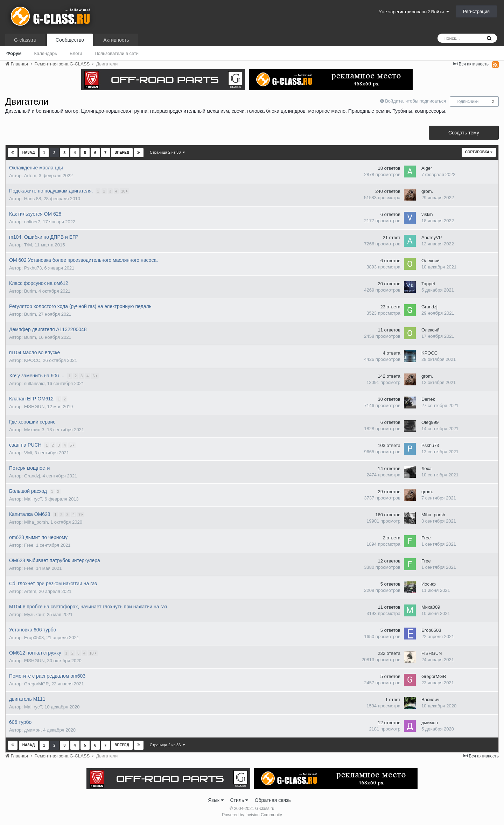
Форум (14, 53)
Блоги (76, 53)
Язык (216, 800)
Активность (116, 40)
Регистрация (476, 11)
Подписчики (467, 102)
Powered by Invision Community (252, 815)
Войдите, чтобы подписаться (415, 101)
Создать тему (464, 133)
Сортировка (479, 152)
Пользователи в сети (117, 53)
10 (125, 191)
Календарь (45, 53)
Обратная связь (273, 800)
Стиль (239, 800)
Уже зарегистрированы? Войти (414, 12)
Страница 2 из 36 (167, 152)
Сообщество (70, 40)
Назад (29, 152)
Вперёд (122, 152)
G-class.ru (25, 40)
